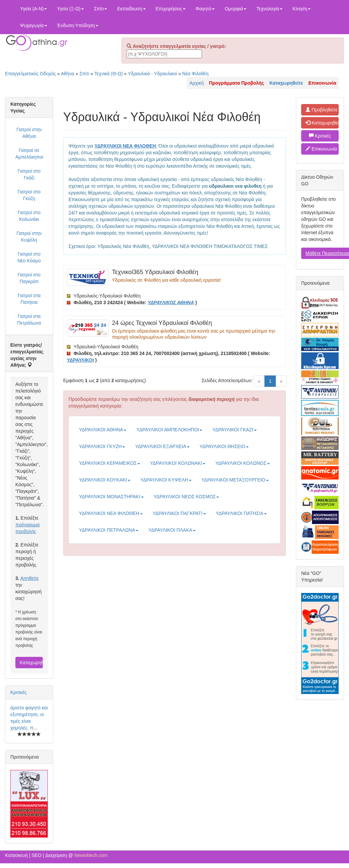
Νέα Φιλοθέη (195, 74)
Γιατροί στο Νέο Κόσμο (29, 257)
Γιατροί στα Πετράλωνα (29, 320)
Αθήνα (68, 74)
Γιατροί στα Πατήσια (29, 299)
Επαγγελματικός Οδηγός (30, 74)
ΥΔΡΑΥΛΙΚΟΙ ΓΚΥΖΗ (102, 446)
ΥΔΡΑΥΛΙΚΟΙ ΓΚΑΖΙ (234, 430)
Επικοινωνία (321, 149)
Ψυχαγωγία (34, 25)
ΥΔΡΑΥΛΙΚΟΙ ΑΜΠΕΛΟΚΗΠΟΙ (169, 430)
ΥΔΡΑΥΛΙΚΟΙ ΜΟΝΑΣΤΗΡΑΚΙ (111, 497)
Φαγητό (205, 9)
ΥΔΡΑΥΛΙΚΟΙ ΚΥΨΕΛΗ (166, 480)
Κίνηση (302, 9)
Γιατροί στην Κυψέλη (29, 237)
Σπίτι (100, 9)
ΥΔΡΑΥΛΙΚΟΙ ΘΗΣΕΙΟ (224, 446)
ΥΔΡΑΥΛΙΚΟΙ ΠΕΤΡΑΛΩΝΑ (109, 530)
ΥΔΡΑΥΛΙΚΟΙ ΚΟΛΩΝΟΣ (242, 463)
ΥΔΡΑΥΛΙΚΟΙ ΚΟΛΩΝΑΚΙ (178, 463)
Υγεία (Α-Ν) (33, 9)
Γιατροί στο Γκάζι (29, 174)
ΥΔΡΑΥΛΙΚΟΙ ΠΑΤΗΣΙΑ (241, 513)
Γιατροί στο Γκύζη (29, 195)
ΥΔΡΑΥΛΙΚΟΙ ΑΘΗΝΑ (103, 430)
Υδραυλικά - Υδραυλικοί (153, 74)
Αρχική (197, 83)
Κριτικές (19, 692)
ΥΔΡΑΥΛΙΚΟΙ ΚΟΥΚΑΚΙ (105, 480)
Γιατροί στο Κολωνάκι (29, 216)
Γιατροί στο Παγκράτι (29, 278)
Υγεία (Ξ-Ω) (70, 9)
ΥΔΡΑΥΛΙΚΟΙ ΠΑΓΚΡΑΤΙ (179, 513)
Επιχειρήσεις (171, 9)
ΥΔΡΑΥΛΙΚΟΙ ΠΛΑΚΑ (172, 530)
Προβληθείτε (322, 110)
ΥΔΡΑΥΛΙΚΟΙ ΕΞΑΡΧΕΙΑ (162, 446)
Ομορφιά (236, 9)
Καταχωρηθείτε (31, 663)
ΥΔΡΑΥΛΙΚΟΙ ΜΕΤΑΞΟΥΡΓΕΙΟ (235, 480)
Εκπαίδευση (131, 9)
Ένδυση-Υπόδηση (78, 25)
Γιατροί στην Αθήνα (29, 133)
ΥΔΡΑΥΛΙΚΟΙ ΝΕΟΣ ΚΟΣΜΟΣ (187, 497)
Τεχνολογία (269, 9)
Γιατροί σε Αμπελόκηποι (29, 154)
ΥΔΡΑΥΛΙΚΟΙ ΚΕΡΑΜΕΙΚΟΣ (109, 463)
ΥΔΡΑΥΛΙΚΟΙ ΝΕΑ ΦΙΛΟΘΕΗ (111, 513)
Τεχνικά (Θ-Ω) (108, 74)
